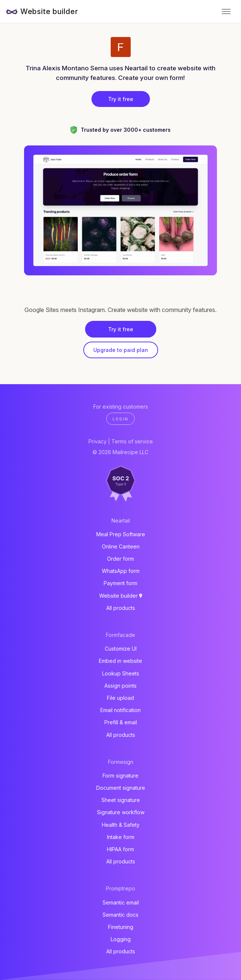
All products (121, 608)
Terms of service (132, 441)
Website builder (49, 11)
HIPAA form (120, 849)
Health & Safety (121, 825)
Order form (120, 559)
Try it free (121, 99)
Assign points (120, 686)
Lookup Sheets (121, 673)
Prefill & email (121, 722)
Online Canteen (121, 546)
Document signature (121, 788)
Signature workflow (121, 812)
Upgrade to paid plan (121, 350)
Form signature (120, 776)
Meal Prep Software (121, 534)
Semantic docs (120, 915)
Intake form (121, 837)
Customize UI (121, 649)
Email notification (120, 710)
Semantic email (121, 902)
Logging (121, 939)
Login (120, 419)
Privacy (98, 441)
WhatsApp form (121, 571)
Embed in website (120, 661)
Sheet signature (121, 800)
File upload (120, 698)
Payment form (120, 583)
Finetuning (121, 927)
